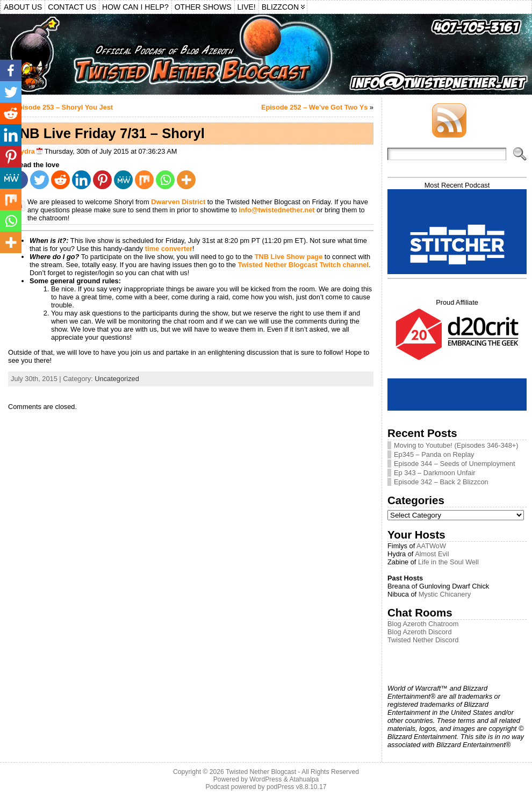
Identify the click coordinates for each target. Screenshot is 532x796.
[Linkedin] (81, 180)
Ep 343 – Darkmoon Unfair (435, 473)
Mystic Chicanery (445, 594)
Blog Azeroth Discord (420, 632)
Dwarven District (179, 202)
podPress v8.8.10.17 (297, 787)
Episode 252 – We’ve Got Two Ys (314, 107)
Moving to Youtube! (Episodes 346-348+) (456, 445)
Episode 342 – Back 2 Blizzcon (441, 482)
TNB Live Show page (289, 257)
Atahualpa (304, 779)
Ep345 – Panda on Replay (434, 454)
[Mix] (144, 180)
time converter (169, 249)
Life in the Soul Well (448, 562)
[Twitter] (39, 180)
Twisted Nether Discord (423, 640)
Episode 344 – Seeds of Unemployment (455, 464)
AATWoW (431, 546)
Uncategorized (117, 379)
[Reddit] (60, 180)
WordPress (265, 779)
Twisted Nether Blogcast (261, 772)
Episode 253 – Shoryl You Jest (63, 107)
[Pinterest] (102, 180)
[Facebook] (11, 70)
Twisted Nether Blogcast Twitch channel (303, 265)
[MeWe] (123, 180)
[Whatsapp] (165, 180)
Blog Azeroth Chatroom (423, 624)
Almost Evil (432, 554)
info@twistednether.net (276, 210)
